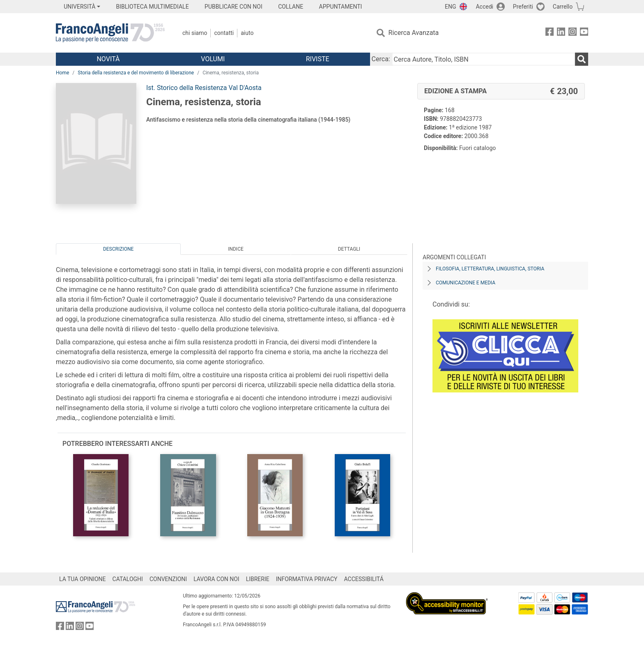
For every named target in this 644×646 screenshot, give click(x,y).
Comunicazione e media (466, 283)
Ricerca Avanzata (414, 33)
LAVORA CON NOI (216, 579)
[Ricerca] (582, 59)
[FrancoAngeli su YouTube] (584, 33)
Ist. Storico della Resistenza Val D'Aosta (204, 88)
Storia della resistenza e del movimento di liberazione (136, 73)
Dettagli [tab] (349, 249)
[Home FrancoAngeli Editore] (110, 33)
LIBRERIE (258, 579)
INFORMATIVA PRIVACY (307, 579)
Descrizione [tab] (118, 249)
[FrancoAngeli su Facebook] (550, 33)
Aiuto (247, 33)
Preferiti (523, 7)
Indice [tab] (236, 249)
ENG (450, 7)
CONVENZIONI (168, 579)
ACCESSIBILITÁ (364, 579)
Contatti (224, 33)
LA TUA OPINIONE (83, 579)
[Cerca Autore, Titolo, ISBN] (483, 59)
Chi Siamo (195, 33)
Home (62, 73)
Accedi (484, 7)
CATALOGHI (128, 579)
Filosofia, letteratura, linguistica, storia (490, 269)
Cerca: (381, 59)
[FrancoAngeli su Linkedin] (561, 33)
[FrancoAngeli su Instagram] (573, 33)
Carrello (563, 7)
